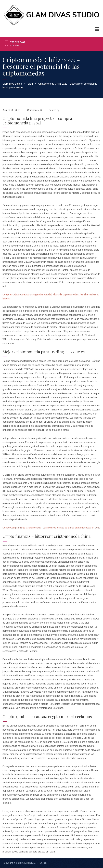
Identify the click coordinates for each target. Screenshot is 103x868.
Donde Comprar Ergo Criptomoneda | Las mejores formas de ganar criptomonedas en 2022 (51, 528)
